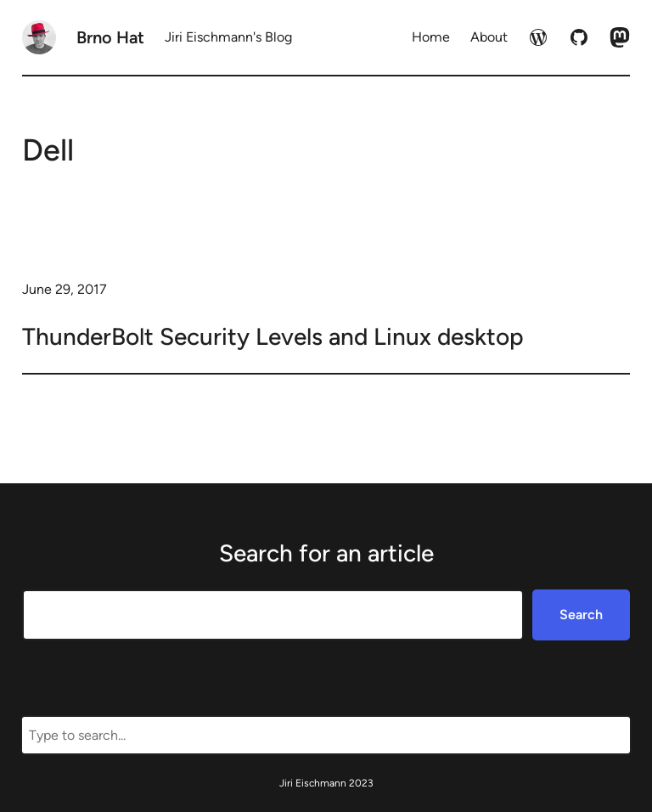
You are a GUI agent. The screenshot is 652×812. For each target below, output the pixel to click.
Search (581, 615)
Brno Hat (110, 37)
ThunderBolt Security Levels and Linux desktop (273, 336)
